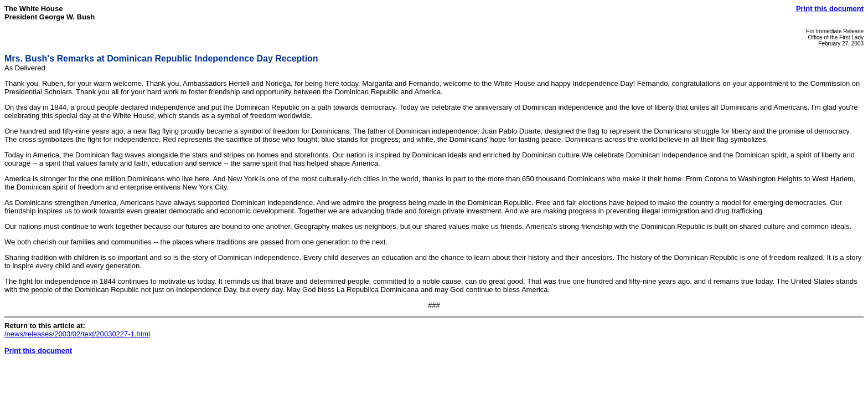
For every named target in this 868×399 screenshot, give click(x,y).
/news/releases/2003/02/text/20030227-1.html (77, 334)
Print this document (830, 9)
